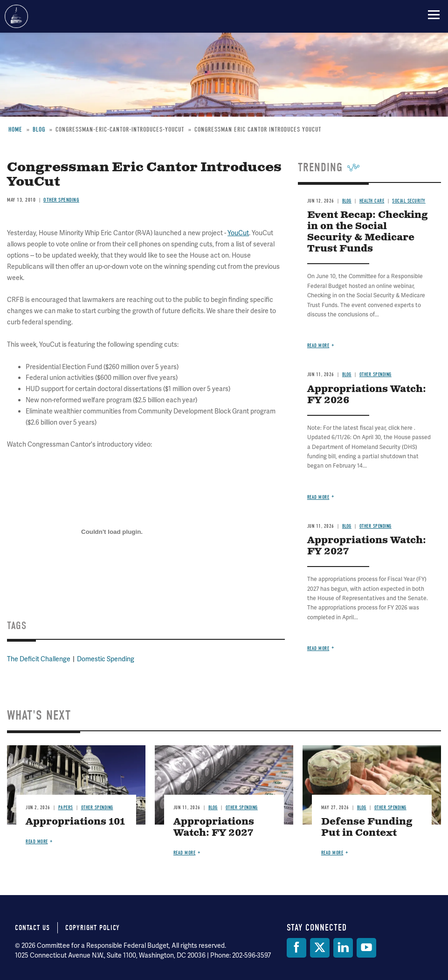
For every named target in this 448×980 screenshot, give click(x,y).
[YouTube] (366, 948)
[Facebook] (296, 948)
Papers (66, 808)
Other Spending (61, 200)
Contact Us (32, 928)
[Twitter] (320, 948)
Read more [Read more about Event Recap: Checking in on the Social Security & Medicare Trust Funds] (318, 346)
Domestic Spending (106, 659)
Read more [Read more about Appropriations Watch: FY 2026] (318, 497)
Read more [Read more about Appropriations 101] (37, 842)
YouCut (238, 233)
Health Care (372, 201)
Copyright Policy (93, 928)
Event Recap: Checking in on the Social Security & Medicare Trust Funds (368, 232)
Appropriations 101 (75, 822)
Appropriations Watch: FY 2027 (367, 546)
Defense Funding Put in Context (367, 828)
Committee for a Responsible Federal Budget (16, 16)
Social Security (409, 201)
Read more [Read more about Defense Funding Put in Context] (332, 853)
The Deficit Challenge (39, 659)
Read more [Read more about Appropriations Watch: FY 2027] (318, 648)
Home (15, 129)
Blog (39, 129)
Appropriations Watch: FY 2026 (367, 395)
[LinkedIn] (343, 948)
